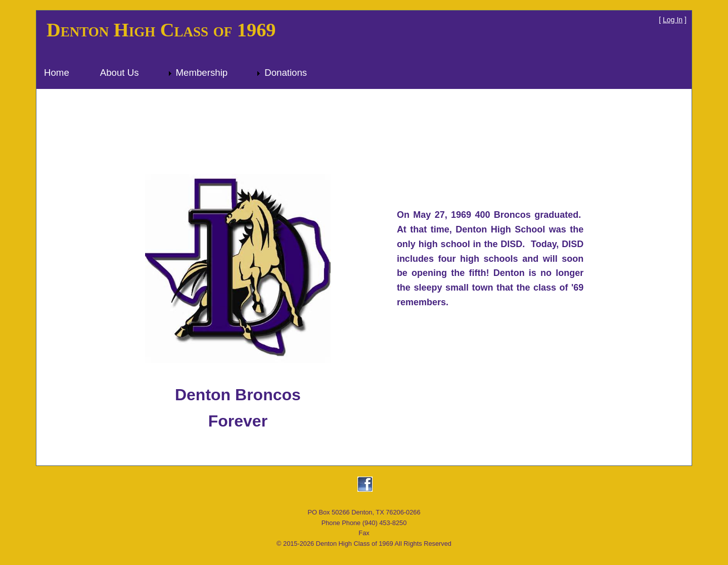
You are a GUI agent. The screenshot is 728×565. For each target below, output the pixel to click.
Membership (202, 73)
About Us (120, 73)
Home (57, 73)
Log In (673, 20)
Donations (286, 73)
